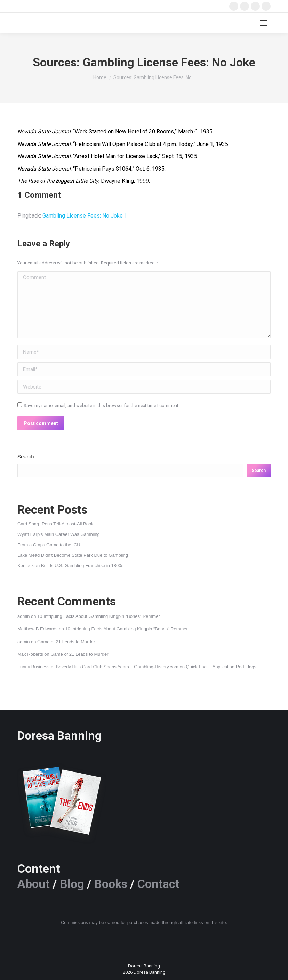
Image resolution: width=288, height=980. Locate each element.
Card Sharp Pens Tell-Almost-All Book (55, 524)
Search (26, 456)
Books (111, 884)
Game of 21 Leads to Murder (66, 642)
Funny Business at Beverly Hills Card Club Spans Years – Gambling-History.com (98, 667)
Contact (158, 884)
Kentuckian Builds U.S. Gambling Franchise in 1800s (70, 566)
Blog (72, 884)
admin (23, 616)
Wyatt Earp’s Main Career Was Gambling (59, 534)
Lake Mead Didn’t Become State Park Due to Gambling (73, 555)
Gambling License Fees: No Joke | (84, 216)
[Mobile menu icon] (264, 23)
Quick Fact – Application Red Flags (221, 667)
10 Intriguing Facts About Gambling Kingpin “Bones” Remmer (99, 616)
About (34, 884)
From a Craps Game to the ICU (49, 545)
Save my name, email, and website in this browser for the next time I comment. (102, 405)
